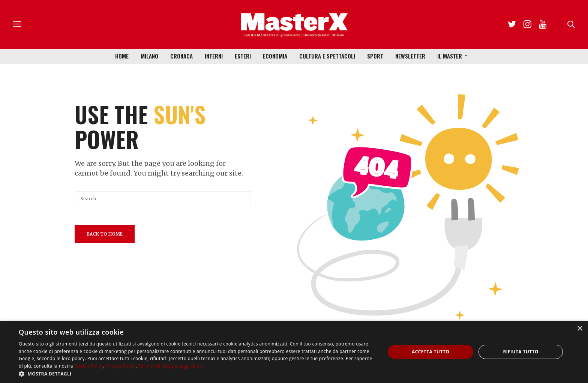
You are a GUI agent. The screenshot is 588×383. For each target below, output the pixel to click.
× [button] (580, 329)
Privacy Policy (121, 366)
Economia (275, 56)
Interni (214, 56)
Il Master (450, 56)
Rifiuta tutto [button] (521, 352)
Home (122, 56)
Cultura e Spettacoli (327, 56)
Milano (149, 56)
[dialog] (294, 352)
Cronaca (181, 56)
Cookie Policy (89, 366)
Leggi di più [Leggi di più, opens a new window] (191, 366)
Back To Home (105, 234)
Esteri (243, 56)
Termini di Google (157, 366)
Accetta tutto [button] (430, 352)
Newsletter (410, 56)
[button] (196, 374)
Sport (375, 56)
